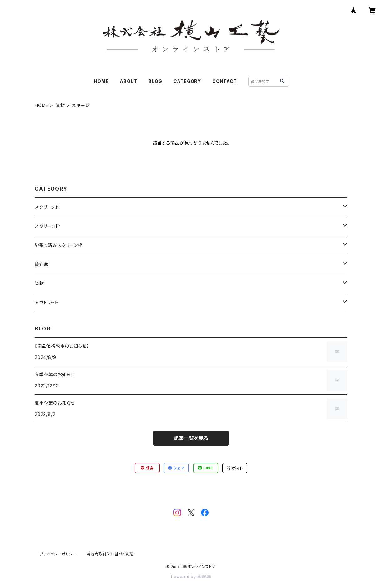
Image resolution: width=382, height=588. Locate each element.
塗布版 (42, 264)
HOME (101, 81)
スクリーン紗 (47, 207)
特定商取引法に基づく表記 (110, 554)
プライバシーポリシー (58, 554)
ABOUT (128, 81)
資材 (60, 105)
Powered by (191, 577)
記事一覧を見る (191, 438)
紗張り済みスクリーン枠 (59, 245)
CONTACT (225, 81)
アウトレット (47, 302)
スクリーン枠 (47, 226)
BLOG (155, 81)
